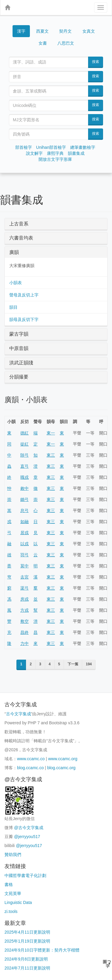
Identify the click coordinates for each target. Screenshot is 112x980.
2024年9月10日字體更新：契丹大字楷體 (42, 950)
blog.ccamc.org (61, 768)
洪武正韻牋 (21, 363)
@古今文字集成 (29, 828)
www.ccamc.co (31, 759)
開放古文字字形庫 (55, 159)
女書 (43, 43)
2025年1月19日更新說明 (27, 941)
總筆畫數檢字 (83, 147)
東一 (51, 433)
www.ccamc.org (63, 759)
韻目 (13, 307)
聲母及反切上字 (24, 295)
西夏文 (42, 31)
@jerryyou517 (27, 837)
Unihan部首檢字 (51, 147)
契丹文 (65, 31)
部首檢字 (24, 147)
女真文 (89, 31)
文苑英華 (13, 893)
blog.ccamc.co (30, 768)
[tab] (56, 224)
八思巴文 (66, 43)
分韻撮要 (19, 377)
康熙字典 (55, 153)
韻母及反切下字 (24, 319)
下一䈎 (73, 664)
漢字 (21, 31)
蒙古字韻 (19, 334)
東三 (51, 455)
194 (89, 664)
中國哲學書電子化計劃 (25, 876)
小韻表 (16, 283)
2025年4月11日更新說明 (27, 932)
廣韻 (14, 252)
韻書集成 (76, 153)
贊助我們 (13, 855)
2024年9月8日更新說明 (26, 959)
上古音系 (19, 224)
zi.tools (11, 911)
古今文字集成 (19, 714)
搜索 (96, 62)
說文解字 (34, 153)
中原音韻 (19, 348)
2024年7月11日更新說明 (27, 968)
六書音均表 (21, 238)
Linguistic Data (18, 902)
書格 (9, 884)
